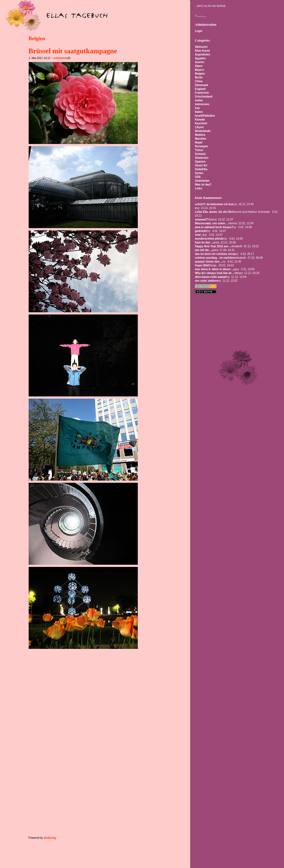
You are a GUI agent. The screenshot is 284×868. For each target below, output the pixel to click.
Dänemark (201, 85)
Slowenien (201, 158)
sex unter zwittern (206, 281)
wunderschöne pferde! (209, 239)
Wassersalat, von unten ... (211, 223)
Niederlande (203, 131)
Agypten (200, 58)
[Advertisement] (92, 663)
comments (60, 58)
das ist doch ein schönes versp (215, 254)
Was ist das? (203, 185)
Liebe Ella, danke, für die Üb (213, 212)
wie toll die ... (203, 250)
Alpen (199, 66)
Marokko (200, 139)
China (199, 81)
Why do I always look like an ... (215, 273)
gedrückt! (201, 231)
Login (198, 31)
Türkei (199, 150)
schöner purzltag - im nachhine (215, 258)
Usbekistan (202, 181)
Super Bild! (202, 265)
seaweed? (201, 220)
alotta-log (50, 838)
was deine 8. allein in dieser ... (214, 269)
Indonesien (202, 104)
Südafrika (201, 169)
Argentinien (202, 55)
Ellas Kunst (202, 51)
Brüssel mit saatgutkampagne (73, 51)
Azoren (199, 62)
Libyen (199, 127)
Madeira (200, 135)
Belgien (37, 38)
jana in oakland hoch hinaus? (214, 227)
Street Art (201, 165)
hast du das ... (204, 242)
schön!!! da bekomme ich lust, (214, 204)
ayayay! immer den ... (209, 262)
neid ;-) (199, 235)
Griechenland (204, 97)
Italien (199, 112)
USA (198, 177)
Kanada (200, 120)
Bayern (199, 70)
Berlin (199, 77)
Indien (199, 100)
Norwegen (201, 146)
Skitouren (201, 47)
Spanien (200, 162)
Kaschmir (201, 123)
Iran (197, 108)
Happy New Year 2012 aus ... (213, 246)
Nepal (198, 142)
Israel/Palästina (205, 116)
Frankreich (202, 93)
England (200, 89)
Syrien (199, 173)
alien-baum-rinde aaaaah (211, 277)
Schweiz (200, 154)
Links (198, 188)
